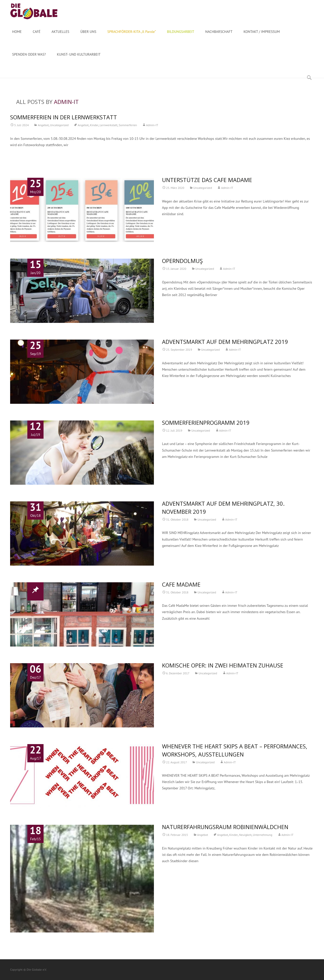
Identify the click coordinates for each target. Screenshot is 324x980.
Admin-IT (66, 102)
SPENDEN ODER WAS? (29, 59)
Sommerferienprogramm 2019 (206, 422)
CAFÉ (37, 36)
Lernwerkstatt (109, 125)
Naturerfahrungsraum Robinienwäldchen (225, 827)
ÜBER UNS (88, 36)
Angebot (43, 125)
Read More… (20, 154)
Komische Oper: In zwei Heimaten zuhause (223, 665)
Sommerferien (128, 125)
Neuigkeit (245, 835)
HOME (17, 36)
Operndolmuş (182, 261)
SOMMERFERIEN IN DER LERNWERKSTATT (64, 117)
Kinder (94, 125)
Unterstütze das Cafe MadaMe (207, 180)
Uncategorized (59, 125)
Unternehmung (263, 835)
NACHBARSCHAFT (219, 36)
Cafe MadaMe (181, 584)
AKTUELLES (60, 36)
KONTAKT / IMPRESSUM (262, 36)
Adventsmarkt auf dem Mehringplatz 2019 (225, 342)
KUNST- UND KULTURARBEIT (79, 59)
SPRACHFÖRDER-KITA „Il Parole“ (132, 36)
